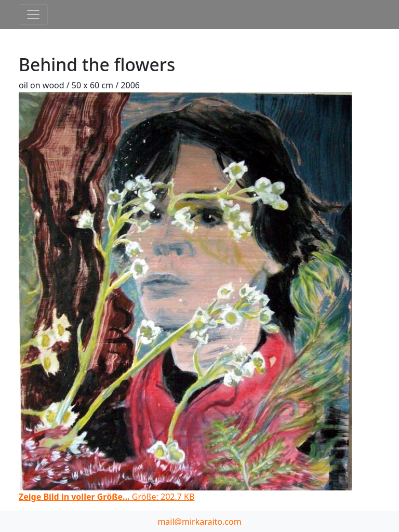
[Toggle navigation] (33, 15)
